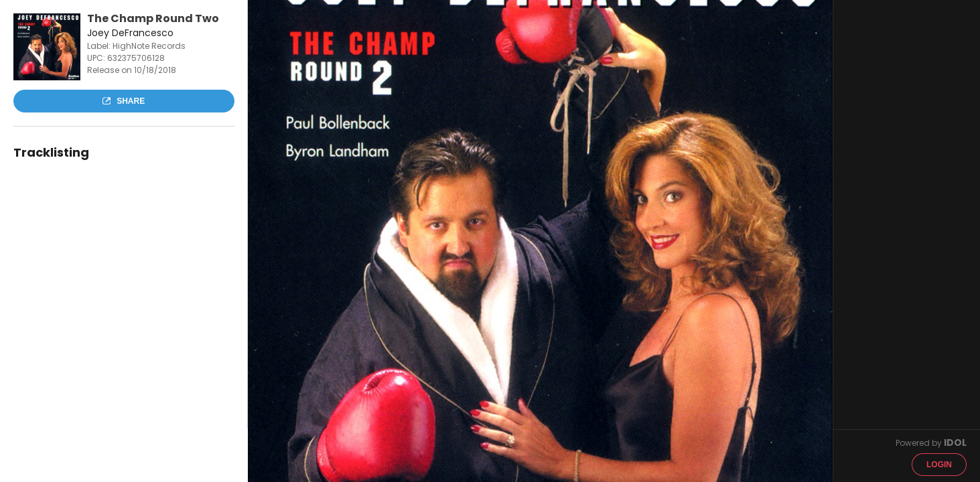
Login (939, 465)
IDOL (955, 443)
